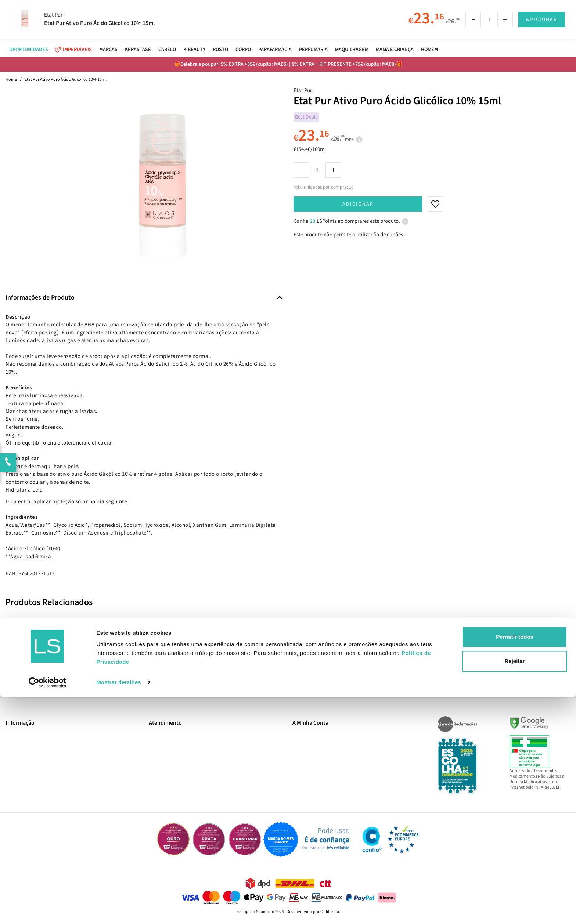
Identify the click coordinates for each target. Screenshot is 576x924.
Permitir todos (515, 864)
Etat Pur (303, 90)
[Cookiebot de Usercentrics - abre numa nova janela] (48, 910)
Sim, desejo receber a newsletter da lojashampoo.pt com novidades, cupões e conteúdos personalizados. (289, 683)
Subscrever (391, 662)
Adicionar (358, 204)
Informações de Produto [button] (40, 298)
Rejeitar (514, 888)
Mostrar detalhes (119, 909)
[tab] (144, 298)
